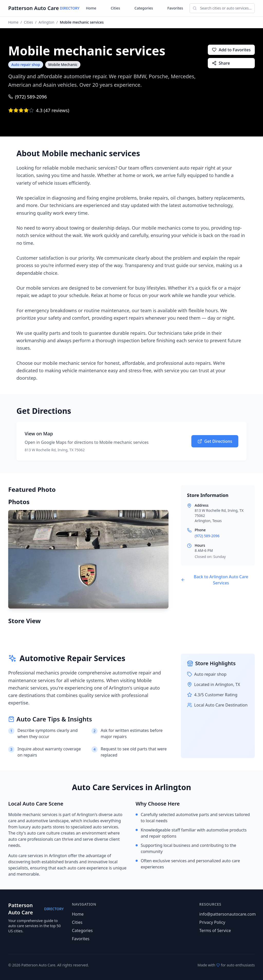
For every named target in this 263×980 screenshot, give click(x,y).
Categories (144, 8)
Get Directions (215, 441)
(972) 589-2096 (28, 97)
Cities (115, 8)
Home (91, 8)
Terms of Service (215, 930)
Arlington (46, 22)
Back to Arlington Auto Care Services (215, 580)
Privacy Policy (212, 922)
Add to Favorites (231, 50)
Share (221, 63)
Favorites (175, 8)
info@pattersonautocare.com (228, 914)
